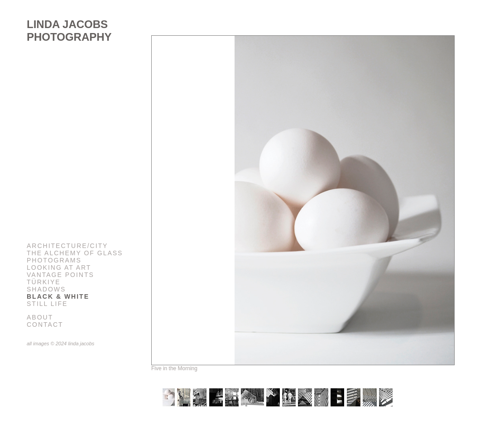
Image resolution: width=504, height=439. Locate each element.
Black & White (58, 296)
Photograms (54, 260)
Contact (45, 324)
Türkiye (44, 282)
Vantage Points (60, 275)
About (40, 317)
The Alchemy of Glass (75, 253)
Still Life (47, 304)
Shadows (46, 289)
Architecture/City (67, 246)
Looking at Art (59, 267)
